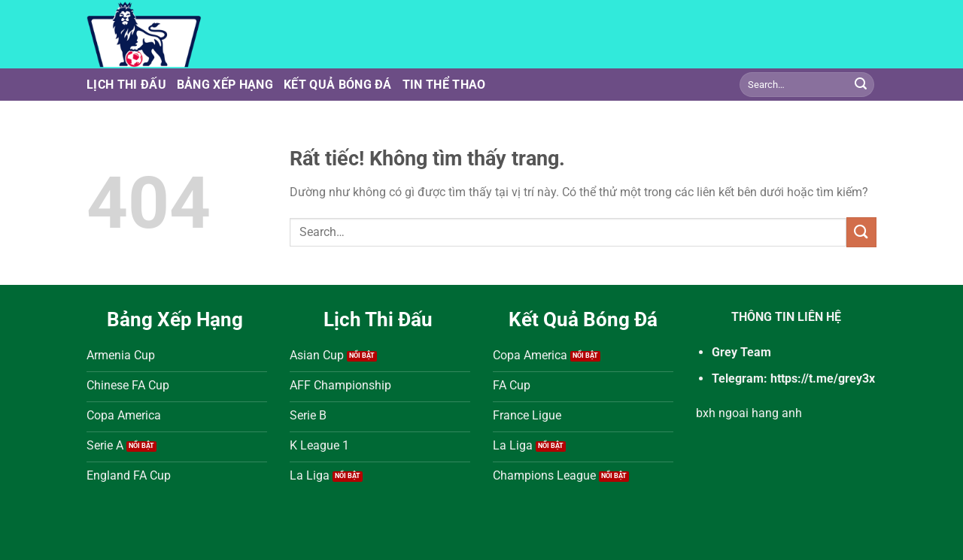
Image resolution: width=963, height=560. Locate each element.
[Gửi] (861, 85)
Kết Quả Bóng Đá (338, 85)
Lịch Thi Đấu (126, 85)
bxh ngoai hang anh (749, 413)
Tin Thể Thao (444, 85)
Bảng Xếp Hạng (225, 85)
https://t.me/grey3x (823, 378)
